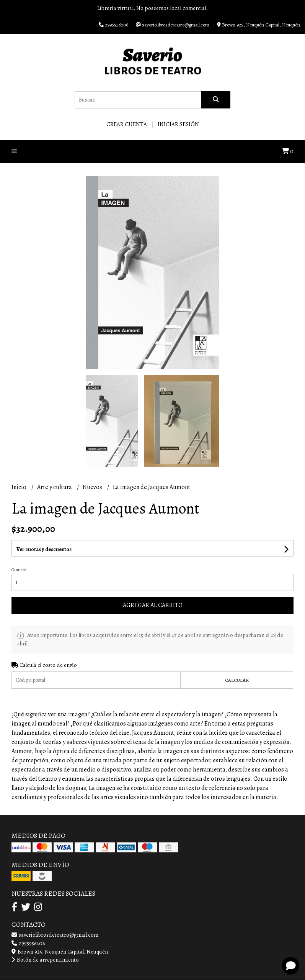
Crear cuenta (127, 124)
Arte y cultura (55, 487)
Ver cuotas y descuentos (44, 549)
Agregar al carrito (153, 605)
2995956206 (28, 943)
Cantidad (19, 570)
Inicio (20, 487)
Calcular (237, 680)
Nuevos (93, 487)
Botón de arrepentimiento (45, 960)
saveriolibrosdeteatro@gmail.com (55, 935)
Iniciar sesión (178, 124)
